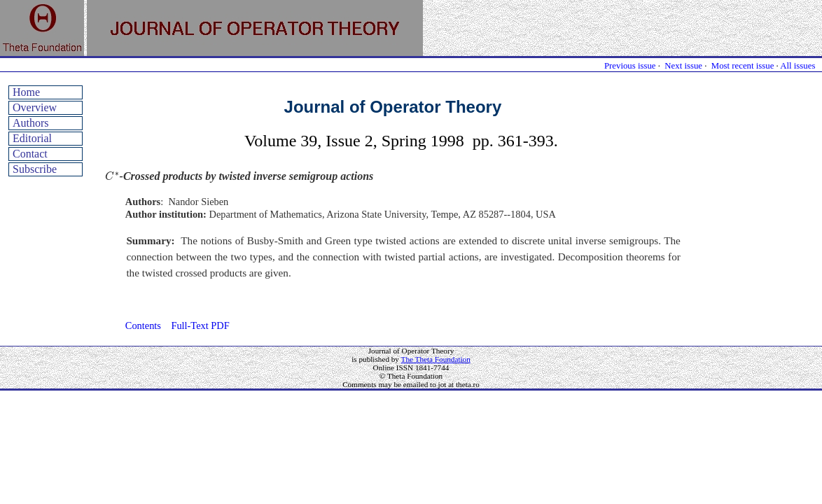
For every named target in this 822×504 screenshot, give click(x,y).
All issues (797, 66)
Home (26, 92)
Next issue (683, 66)
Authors (31, 123)
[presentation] (112, 176)
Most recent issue (743, 66)
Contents (143, 325)
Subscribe (35, 169)
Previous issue (630, 66)
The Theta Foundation (436, 359)
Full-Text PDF (200, 325)
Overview (35, 107)
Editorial (32, 138)
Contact (30, 154)
